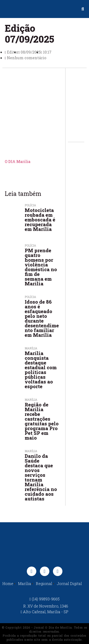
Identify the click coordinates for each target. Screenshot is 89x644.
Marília (31, 400)
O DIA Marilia (18, 161)
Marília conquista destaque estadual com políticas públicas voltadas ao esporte (41, 370)
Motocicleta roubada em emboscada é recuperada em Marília (40, 220)
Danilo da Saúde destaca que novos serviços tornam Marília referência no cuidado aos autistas (41, 477)
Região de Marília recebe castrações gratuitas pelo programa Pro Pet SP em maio (42, 421)
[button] (4, 9)
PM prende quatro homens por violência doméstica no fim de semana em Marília (41, 267)
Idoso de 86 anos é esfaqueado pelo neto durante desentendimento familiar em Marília (42, 318)
